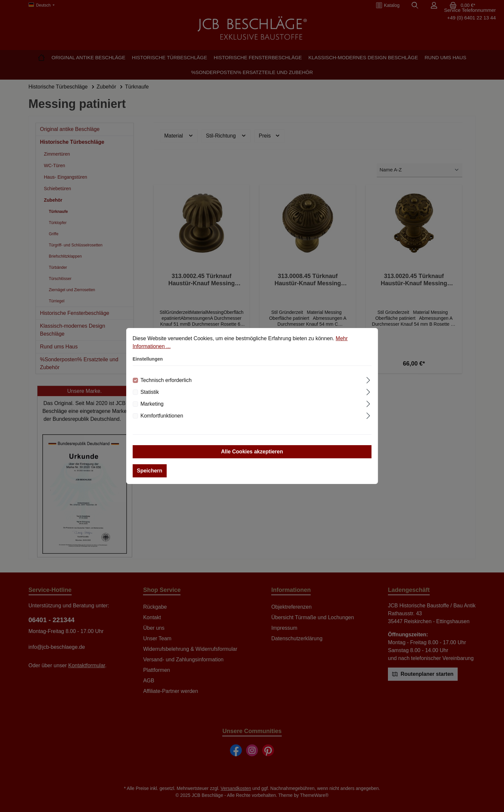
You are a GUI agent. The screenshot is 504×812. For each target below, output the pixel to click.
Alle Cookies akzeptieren (252, 452)
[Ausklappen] (368, 379)
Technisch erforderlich (166, 380)
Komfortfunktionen (162, 416)
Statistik (150, 392)
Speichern (149, 471)
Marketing (152, 404)
